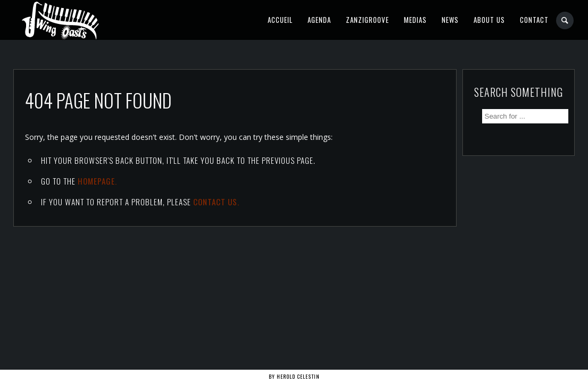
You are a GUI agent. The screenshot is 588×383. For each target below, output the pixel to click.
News (450, 20)
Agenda (319, 20)
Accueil (280, 20)
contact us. (216, 202)
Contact (534, 20)
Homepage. (97, 181)
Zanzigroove (367, 20)
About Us (489, 20)
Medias (415, 20)
